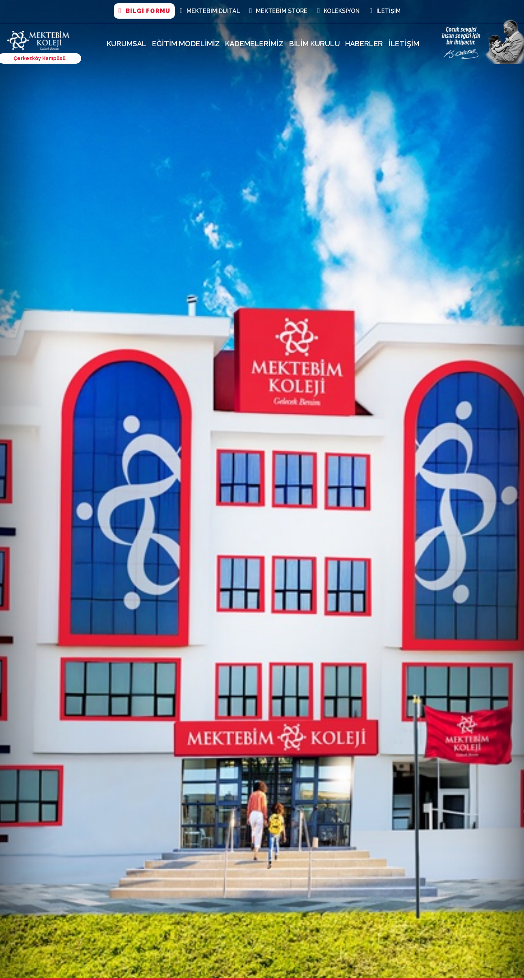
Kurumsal (127, 44)
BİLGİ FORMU (144, 11)
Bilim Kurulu (315, 44)
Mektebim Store (278, 11)
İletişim (385, 11)
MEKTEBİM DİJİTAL (210, 11)
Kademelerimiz (254, 44)
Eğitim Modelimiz (186, 44)
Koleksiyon (338, 11)
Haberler (364, 44)
